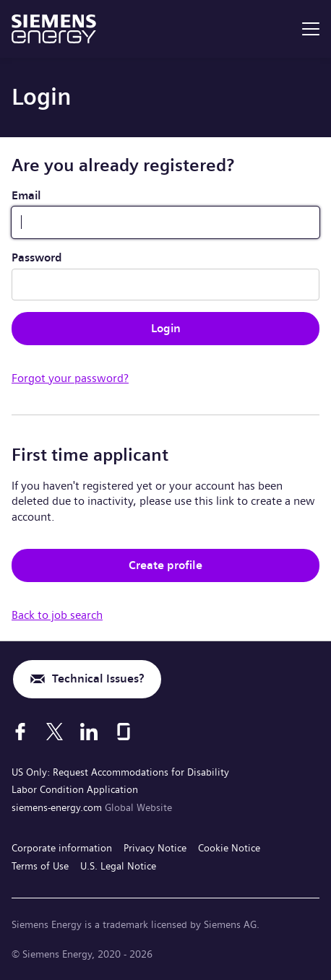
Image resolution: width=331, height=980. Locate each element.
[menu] (311, 29)
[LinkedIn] (89, 732)
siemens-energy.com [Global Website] (58, 807)
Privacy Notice (155, 848)
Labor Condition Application (75, 789)
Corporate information (62, 848)
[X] (55, 732)
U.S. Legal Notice (118, 866)
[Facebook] (20, 732)
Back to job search (57, 615)
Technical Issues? (98, 678)
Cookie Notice (229, 848)
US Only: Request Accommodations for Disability (120, 772)
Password (37, 257)
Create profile (165, 565)
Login (166, 328)
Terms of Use (40, 866)
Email (26, 195)
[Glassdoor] (124, 732)
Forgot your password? (70, 378)
